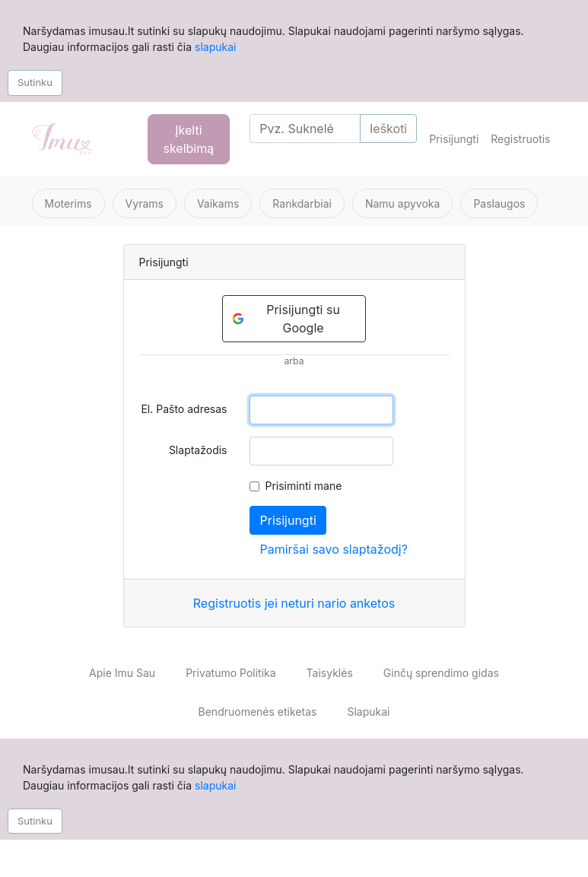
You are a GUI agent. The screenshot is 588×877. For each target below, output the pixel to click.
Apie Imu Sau (122, 673)
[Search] (305, 129)
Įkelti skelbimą (189, 139)
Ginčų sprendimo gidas (441, 673)
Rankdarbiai (302, 203)
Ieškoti (388, 129)
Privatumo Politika (230, 673)
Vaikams (218, 203)
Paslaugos (499, 203)
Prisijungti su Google (286, 319)
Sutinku (35, 82)
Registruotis (520, 139)
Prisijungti (454, 139)
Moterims (68, 203)
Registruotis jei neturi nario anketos (294, 603)
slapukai (215, 47)
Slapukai (368, 712)
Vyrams (145, 203)
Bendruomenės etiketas (258, 712)
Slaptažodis (198, 450)
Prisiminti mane (303, 486)
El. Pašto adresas (184, 409)
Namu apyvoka (402, 203)
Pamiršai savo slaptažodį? (333, 549)
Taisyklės (330, 673)
